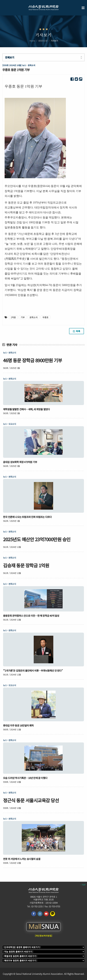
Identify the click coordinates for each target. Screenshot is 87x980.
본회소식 (34, 317)
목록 (77, 331)
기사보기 (54, 41)
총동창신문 (43, 41)
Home (32, 41)
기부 (23, 317)
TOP (83, 885)
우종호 (45, 317)
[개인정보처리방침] (43, 936)
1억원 (13, 317)
